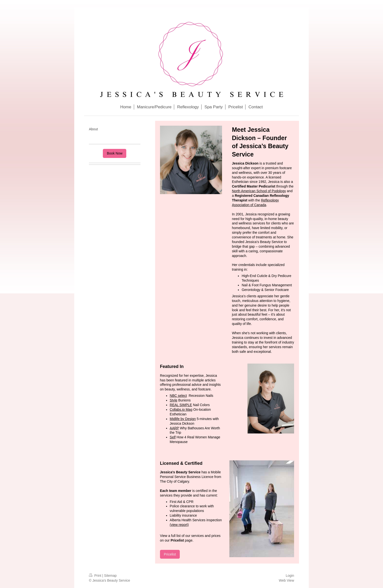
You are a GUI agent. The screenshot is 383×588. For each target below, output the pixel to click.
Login (290, 576)
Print (96, 576)
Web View (286, 580)
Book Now (115, 153)
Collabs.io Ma (180, 410)
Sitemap (110, 576)
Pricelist (170, 554)
